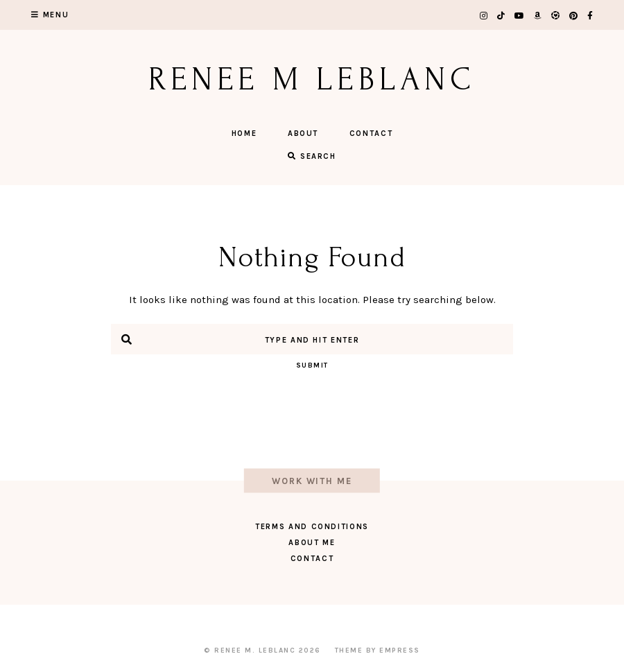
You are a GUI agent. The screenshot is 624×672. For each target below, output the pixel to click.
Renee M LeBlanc (312, 79)
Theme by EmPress (378, 651)
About (303, 133)
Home (244, 133)
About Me (312, 543)
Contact (371, 133)
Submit (312, 365)
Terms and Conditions (312, 527)
